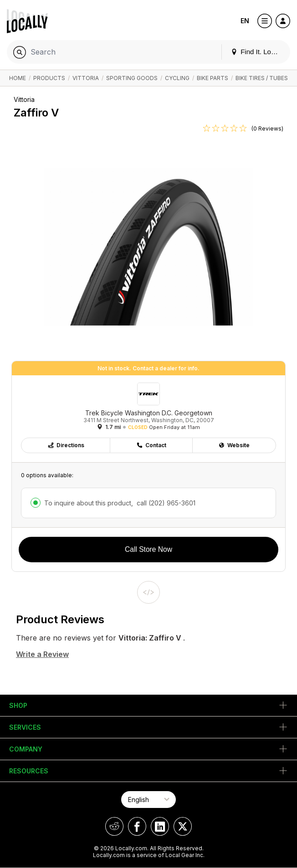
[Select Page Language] (148, 800)
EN (245, 21)
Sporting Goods (132, 78)
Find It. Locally (258, 52)
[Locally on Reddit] (114, 826)
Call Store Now (148, 549)
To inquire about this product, (120, 503)
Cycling (177, 78)
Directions (66, 445)
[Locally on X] (183, 826)
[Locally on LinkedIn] (160, 826)
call (165, 503)
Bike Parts (213, 78)
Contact (151, 445)
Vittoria (86, 78)
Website (234, 445)
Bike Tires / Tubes (262, 78)
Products (49, 78)
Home (18, 78)
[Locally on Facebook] (137, 826)
